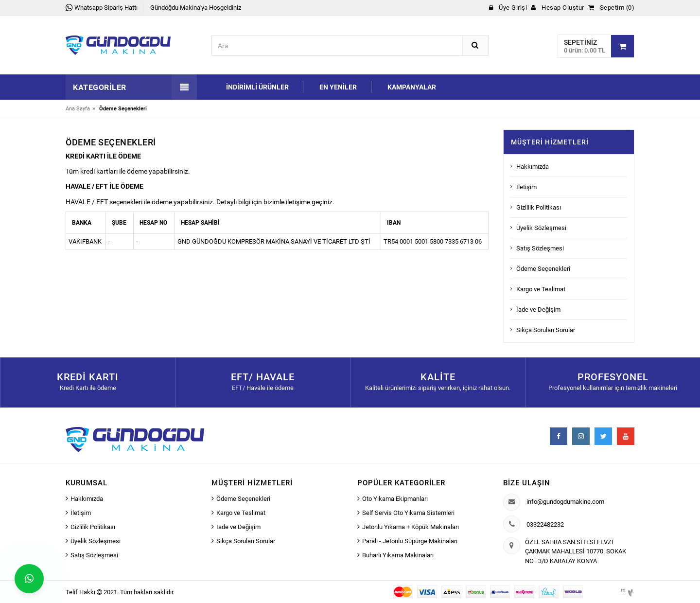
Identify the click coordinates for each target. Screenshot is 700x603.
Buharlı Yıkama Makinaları (398, 555)
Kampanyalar (412, 87)
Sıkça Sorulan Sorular (546, 330)
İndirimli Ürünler (257, 87)
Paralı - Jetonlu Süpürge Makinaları (410, 541)
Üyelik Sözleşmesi (541, 228)
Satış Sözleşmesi (540, 248)
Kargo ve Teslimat (541, 289)
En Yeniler (338, 87)
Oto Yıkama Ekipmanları (395, 499)
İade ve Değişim (538, 310)
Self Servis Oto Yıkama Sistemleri (408, 513)
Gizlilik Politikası (539, 207)
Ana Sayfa (78, 109)
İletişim (526, 187)
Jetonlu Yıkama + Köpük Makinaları (411, 527)
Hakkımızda (533, 167)
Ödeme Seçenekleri (543, 269)
